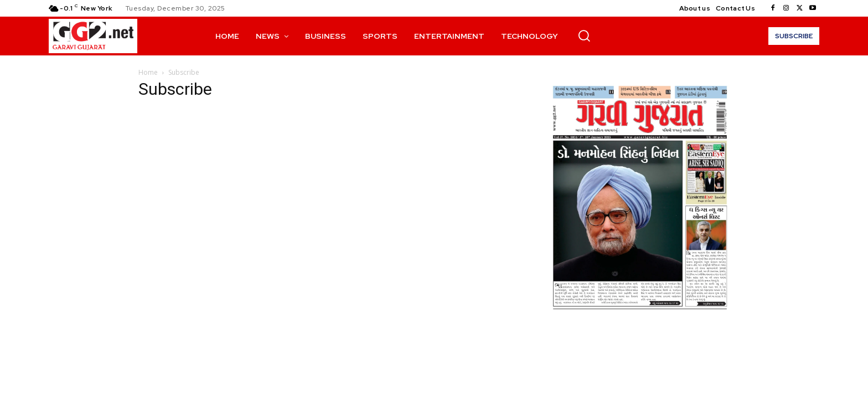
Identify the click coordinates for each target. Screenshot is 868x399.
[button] (584, 35)
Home (148, 72)
